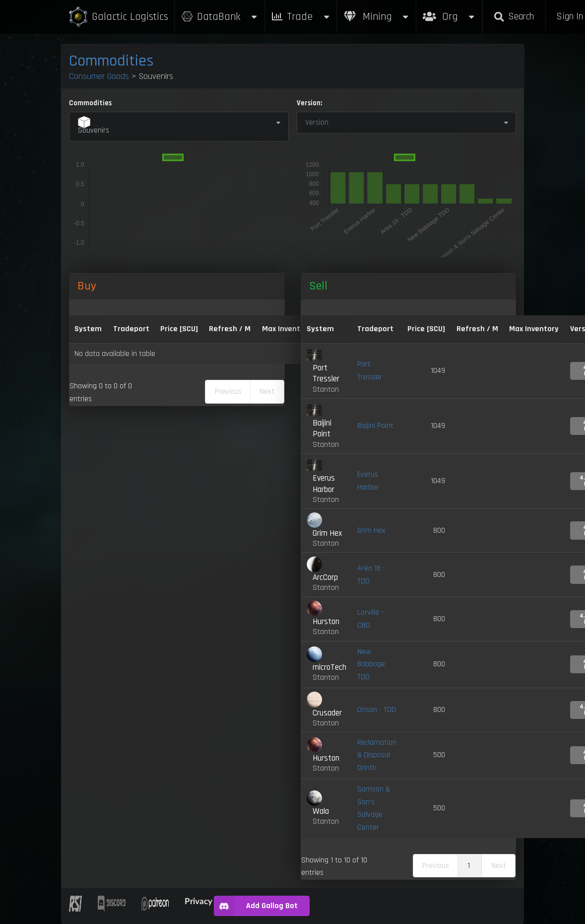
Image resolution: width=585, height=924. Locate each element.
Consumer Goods (99, 76)
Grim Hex (371, 531)
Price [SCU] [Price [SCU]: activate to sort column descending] (179, 329)
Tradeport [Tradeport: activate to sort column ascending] (131, 329)
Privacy (198, 901)
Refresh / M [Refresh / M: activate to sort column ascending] (230, 329)
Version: (309, 103)
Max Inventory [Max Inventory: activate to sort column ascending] (287, 329)
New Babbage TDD (371, 664)
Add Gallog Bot (256, 906)
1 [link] (469, 866)
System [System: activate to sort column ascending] (88, 329)
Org (449, 12)
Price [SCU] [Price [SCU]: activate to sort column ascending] (426, 329)
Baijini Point (375, 426)
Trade (301, 17)
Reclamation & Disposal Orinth (377, 755)
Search (514, 17)
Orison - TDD (377, 710)
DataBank (219, 17)
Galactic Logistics (118, 17)
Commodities (111, 61)
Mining (377, 17)
